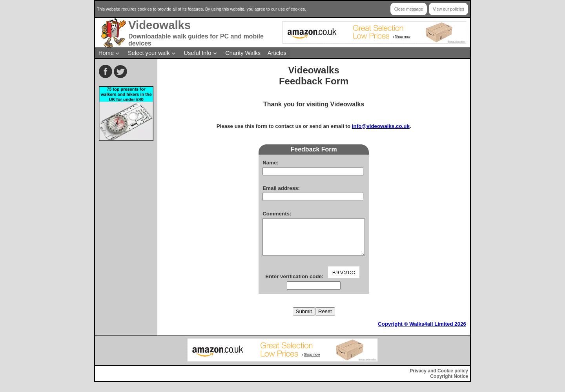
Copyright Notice (449, 383)
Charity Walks (243, 53)
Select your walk (149, 53)
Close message (409, 9)
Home (106, 53)
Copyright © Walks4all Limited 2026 (422, 331)
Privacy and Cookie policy (439, 378)
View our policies (448, 9)
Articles (277, 53)
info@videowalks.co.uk (381, 126)
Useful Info (197, 53)
